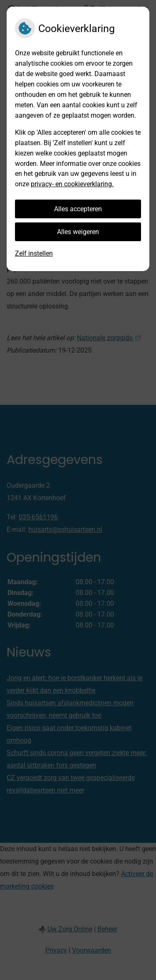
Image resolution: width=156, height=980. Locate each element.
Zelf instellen (34, 253)
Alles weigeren (78, 232)
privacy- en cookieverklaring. (72, 184)
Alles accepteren (78, 209)
